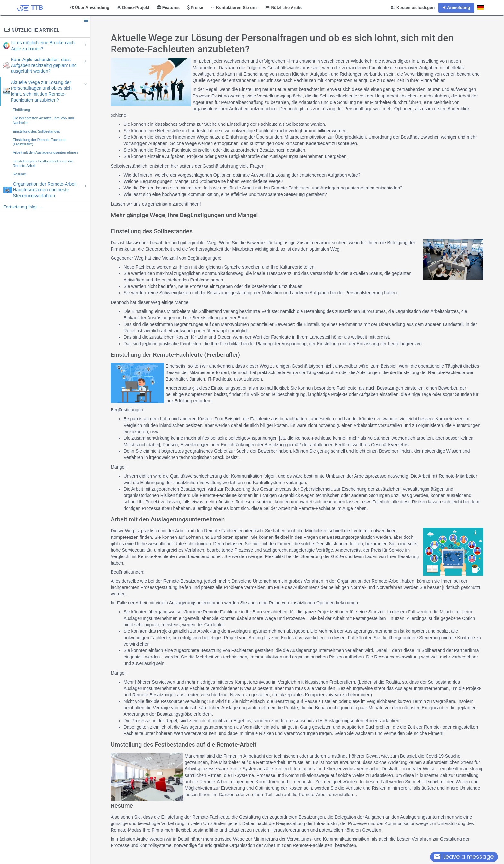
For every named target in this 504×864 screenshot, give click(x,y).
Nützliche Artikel (284, 8)
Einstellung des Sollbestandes (36, 131)
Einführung (21, 110)
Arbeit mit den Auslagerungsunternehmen (45, 152)
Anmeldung (456, 8)
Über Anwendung (90, 8)
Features (168, 8)
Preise (195, 8)
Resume (19, 174)
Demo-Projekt (133, 8)
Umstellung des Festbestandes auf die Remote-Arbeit (43, 163)
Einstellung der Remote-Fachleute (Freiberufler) (40, 142)
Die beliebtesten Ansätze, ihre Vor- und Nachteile (43, 120)
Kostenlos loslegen (413, 8)
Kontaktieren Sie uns (234, 8)
